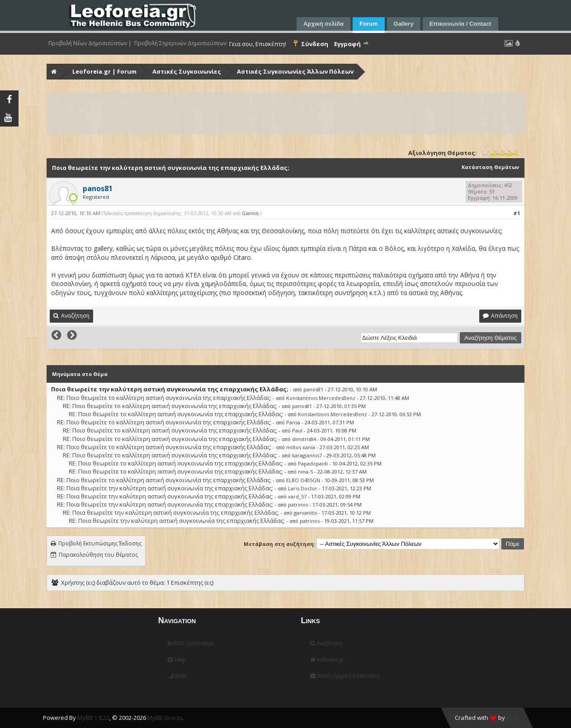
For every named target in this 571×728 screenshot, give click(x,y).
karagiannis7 (307, 455)
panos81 (313, 389)
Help (177, 660)
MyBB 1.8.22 (93, 718)
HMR (513, 718)
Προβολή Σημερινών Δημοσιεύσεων (180, 43)
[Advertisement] (286, 113)
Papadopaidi (313, 463)
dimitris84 (304, 439)
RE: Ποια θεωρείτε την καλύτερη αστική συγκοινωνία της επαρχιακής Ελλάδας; (165, 488)
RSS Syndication (191, 643)
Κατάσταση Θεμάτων (490, 167)
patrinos (298, 505)
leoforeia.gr (327, 660)
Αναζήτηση (326, 643)
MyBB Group (165, 718)
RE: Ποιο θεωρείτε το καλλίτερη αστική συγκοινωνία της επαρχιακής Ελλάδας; (164, 398)
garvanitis (305, 513)
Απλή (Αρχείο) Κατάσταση (345, 676)
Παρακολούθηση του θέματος (98, 555)
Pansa (293, 422)
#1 (517, 213)
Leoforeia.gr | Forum (104, 71)
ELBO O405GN (303, 480)
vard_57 (297, 496)
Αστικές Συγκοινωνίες (187, 71)
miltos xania (301, 447)
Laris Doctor (303, 488)
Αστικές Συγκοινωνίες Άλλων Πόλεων (295, 71)
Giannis (250, 213)
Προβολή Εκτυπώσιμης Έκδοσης (100, 543)
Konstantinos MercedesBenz (321, 398)
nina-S (305, 472)
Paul (297, 430)
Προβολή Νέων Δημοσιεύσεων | (90, 43)
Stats (177, 676)
